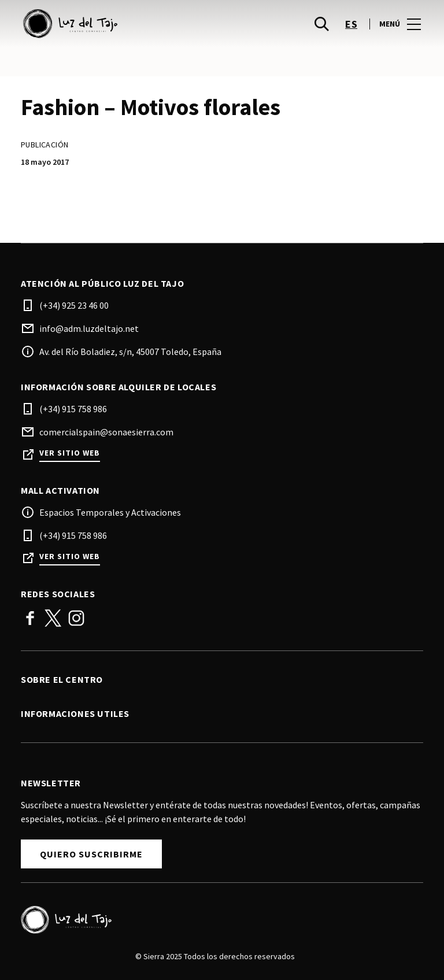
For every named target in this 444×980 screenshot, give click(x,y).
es (351, 24)
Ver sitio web (70, 453)
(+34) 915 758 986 (73, 409)
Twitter (53, 618)
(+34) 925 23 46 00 (74, 305)
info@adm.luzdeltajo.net (89, 328)
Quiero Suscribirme (91, 854)
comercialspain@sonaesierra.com (106, 432)
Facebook (30, 618)
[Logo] (215, 920)
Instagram (76, 618)
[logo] (123, 24)
